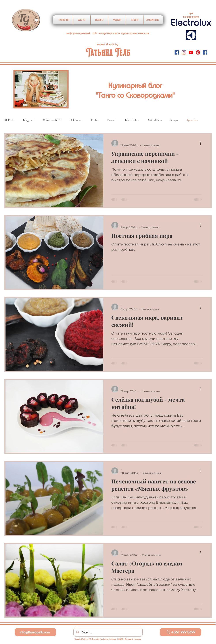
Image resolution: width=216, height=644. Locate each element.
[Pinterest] (198, 52)
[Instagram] (184, 52)
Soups (174, 120)
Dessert (112, 120)
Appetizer (192, 120)
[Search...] (108, 632)
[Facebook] (177, 52)
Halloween (76, 120)
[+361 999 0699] (181, 632)
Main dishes (132, 120)
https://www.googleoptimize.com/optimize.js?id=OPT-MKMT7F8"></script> (118, 8)
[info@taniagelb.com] (35, 632)
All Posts (9, 120)
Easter (95, 120)
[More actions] (202, 143)
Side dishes (155, 120)
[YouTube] (191, 52)
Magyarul (29, 120)
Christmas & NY (52, 120)
